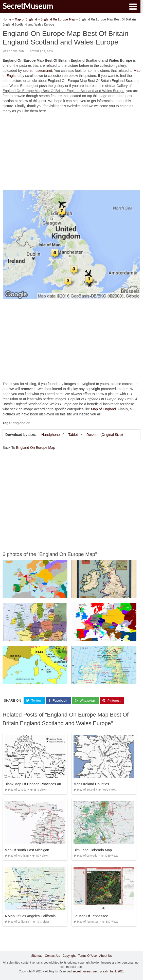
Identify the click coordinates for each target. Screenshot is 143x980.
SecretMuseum (28, 6)
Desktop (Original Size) (105, 435)
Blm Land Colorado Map (93, 850)
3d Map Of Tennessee (91, 916)
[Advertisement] (71, 153)
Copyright (69, 956)
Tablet (73, 435)
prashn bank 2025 (112, 971)
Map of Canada (16, 790)
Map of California (17, 922)
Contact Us (52, 956)
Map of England (13, 51)
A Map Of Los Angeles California (30, 916)
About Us (105, 956)
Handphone (50, 435)
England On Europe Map (35, 448)
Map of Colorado (85, 856)
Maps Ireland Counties (91, 784)
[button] (133, 6)
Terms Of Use (87, 956)
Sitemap (37, 956)
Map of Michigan (17, 856)
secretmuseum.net (37, 71)
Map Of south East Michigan (27, 850)
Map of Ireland (84, 790)
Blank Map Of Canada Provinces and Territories (42, 784)
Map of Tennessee (86, 922)
